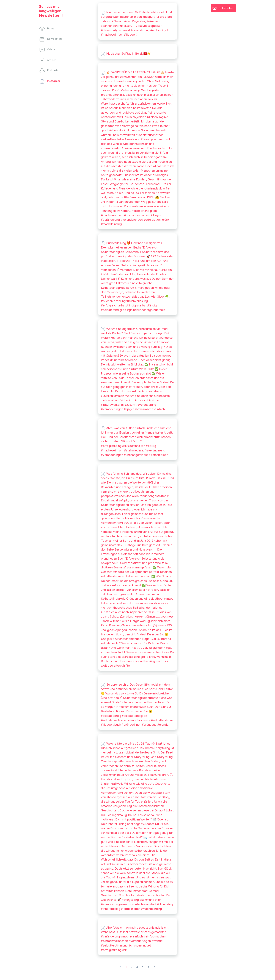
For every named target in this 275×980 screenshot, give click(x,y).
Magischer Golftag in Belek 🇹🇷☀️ (126, 54)
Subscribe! (226, 8)
